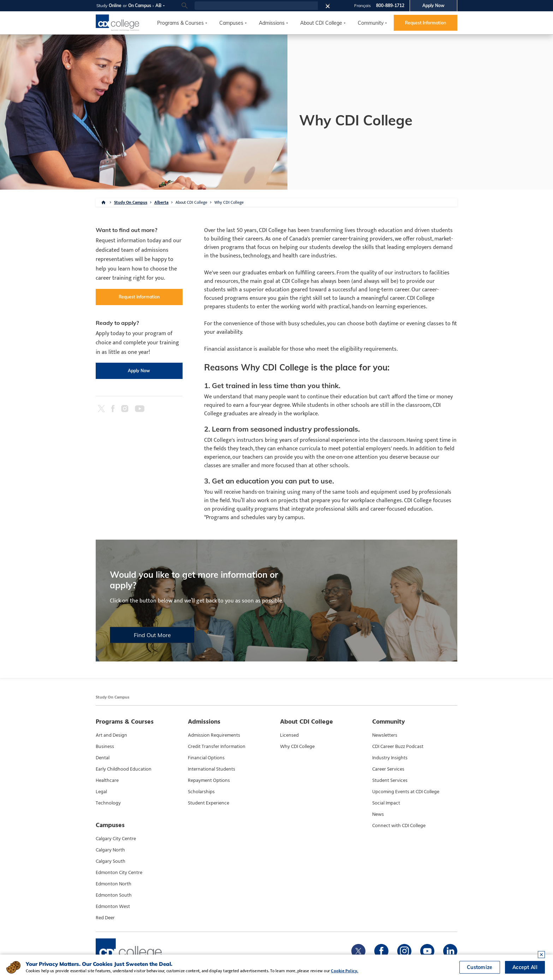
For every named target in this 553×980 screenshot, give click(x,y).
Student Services (390, 780)
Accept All (525, 967)
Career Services (388, 769)
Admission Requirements (214, 735)
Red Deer (105, 918)
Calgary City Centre (116, 839)
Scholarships (201, 792)
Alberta (161, 202)
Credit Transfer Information (217, 747)
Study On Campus (131, 202)
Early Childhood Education (124, 769)
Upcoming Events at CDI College (406, 792)
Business (105, 747)
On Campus (140, 5)
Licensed (289, 735)
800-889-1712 (390, 5)
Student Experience (209, 803)
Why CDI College (229, 202)
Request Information (426, 23)
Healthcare (107, 780)
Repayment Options (209, 780)
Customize (480, 967)
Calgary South (111, 861)
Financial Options (206, 758)
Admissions (272, 23)
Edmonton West (113, 907)
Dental (103, 758)
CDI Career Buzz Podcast (398, 747)
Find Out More (152, 635)
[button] (330, 6)
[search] (256, 6)
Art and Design (111, 735)
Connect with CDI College (399, 826)
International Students (212, 769)
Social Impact (386, 803)
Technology (108, 803)
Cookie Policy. (344, 971)
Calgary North (110, 850)
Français (362, 5)
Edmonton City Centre (119, 873)
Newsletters (385, 735)
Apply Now (433, 5)
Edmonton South (114, 895)
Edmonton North (114, 884)
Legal (101, 792)
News (378, 814)
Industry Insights (390, 758)
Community (371, 23)
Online (115, 5)
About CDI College (321, 23)
